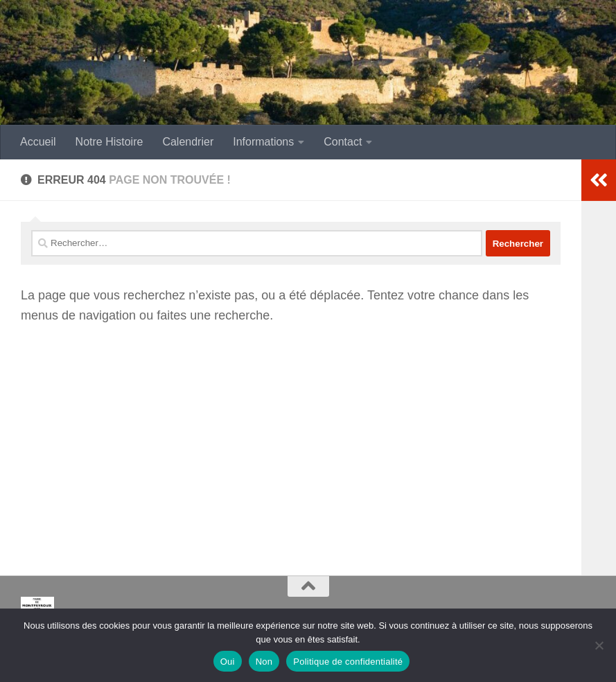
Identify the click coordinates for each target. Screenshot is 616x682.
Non (264, 662)
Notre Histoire (109, 142)
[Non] (599, 645)
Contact (343, 142)
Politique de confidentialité (348, 662)
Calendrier (188, 142)
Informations (263, 142)
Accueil (38, 142)
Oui (228, 662)
